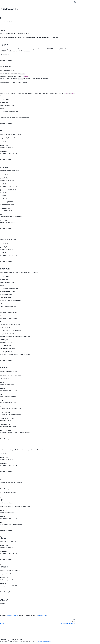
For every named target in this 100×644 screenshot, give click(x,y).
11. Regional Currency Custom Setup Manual (12, 65)
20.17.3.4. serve (85, 21)
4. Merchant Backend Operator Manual (12, 36)
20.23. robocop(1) (8, 161)
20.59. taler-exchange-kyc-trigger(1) (13, 256)
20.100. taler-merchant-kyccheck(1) (13, 375)
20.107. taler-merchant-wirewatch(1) (13, 397)
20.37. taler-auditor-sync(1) (10, 197)
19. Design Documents (8, 95)
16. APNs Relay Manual (8, 83)
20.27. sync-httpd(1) (9, 171)
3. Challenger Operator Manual (10, 29)
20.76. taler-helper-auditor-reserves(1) (13, 307)
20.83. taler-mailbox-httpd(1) (11, 327)
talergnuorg (32, 626)
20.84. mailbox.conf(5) (9, 330)
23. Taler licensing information (10, 419)
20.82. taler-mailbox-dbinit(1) (11, 325)
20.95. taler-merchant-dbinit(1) (11, 358)
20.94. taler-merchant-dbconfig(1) (12, 355)
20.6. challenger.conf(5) (9, 117)
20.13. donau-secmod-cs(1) (11, 135)
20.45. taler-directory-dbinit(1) (11, 218)
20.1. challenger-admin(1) (10, 104)
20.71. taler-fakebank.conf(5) (11, 292)
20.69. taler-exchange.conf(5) (11, 287)
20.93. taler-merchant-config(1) (11, 353)
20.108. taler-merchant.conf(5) (11, 399)
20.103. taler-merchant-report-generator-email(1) (11, 383)
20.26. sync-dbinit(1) (9, 169)
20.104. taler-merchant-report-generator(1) (11, 388)
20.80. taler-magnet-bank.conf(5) (12, 319)
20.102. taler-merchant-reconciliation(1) (14, 380)
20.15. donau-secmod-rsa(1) (11, 141)
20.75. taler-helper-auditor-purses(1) (13, 305)
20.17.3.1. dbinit (85, 13)
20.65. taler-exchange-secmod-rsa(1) (13, 275)
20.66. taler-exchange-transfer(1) (12, 278)
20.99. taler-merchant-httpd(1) (11, 372)
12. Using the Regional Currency (11, 69)
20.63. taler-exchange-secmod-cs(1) (13, 268)
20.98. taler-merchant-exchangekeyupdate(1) (9, 369)
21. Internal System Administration (11, 410)
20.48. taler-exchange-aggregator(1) (13, 225)
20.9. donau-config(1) (9, 125)
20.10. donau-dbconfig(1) (10, 128)
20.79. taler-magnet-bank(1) (11, 317)
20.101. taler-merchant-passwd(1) (12, 377)
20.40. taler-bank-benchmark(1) (12, 205)
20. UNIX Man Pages (8, 102)
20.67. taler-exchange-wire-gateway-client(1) (13, 281)
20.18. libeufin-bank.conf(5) (10, 148)
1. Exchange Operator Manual (10, 24)
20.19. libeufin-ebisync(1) (10, 151)
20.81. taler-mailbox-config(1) (11, 322)
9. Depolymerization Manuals (10, 53)
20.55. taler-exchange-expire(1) (12, 244)
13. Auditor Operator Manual (9, 76)
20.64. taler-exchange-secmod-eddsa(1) (11, 272)
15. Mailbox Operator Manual (10, 81)
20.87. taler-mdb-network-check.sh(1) (13, 337)
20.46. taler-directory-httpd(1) (11, 220)
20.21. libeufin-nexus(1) (9, 156)
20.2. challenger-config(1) (10, 107)
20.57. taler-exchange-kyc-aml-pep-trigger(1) (13, 250)
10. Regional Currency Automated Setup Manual (13, 61)
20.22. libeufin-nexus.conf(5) (11, 159)
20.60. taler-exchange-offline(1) (12, 258)
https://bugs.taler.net (46, 624)
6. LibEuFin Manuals (7, 45)
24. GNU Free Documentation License (12, 421)
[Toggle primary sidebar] (28, 2)
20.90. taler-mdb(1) (8, 345)
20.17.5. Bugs (83, 36)
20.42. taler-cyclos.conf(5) (10, 210)
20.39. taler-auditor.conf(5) (10, 202)
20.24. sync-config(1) (9, 164)
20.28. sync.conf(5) (8, 174)
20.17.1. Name (83, 5)
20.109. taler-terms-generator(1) (12, 402)
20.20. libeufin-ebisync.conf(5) (11, 153)
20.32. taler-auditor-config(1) (11, 184)
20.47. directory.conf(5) (9, 223)
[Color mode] (75, 2)
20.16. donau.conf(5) (9, 143)
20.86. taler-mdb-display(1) (10, 335)
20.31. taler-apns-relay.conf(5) (11, 182)
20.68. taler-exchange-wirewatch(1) (13, 285)
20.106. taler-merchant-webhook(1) (13, 394)
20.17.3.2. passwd (85, 15)
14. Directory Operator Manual (10, 78)
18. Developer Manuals (8, 93)
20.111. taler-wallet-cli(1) (10, 407)
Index (4, 428)
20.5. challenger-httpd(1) (10, 115)
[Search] (12, 13)
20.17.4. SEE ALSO (84, 33)
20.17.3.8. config (85, 31)
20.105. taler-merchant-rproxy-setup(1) (13, 392)
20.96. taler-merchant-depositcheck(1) (13, 361)
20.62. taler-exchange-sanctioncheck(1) (9, 264)
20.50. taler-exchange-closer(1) (12, 231)
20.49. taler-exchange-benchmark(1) (13, 228)
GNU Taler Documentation (9, 17)
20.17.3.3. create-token (87, 18)
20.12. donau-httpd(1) (9, 133)
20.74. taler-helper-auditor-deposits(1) (13, 302)
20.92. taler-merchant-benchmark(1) (13, 350)
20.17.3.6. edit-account (87, 26)
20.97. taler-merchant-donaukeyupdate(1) (9, 364)
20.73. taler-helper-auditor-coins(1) (12, 299)
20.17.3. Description (85, 10)
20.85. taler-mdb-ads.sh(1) (10, 332)
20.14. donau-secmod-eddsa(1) (12, 138)
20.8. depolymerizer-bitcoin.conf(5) (12, 123)
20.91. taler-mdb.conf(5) (10, 348)
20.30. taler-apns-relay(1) (10, 179)
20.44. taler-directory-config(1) (11, 215)
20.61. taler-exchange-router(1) (11, 261)
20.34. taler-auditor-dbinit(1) (11, 189)
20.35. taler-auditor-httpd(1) (10, 192)
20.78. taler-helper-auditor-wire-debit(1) (14, 314)
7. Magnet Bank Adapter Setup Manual (12, 48)
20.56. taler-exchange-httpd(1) (11, 246)
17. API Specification (7, 90)
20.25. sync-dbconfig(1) (9, 166)
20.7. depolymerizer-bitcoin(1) (11, 120)
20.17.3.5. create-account (87, 23)
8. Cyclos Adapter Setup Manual (10, 50)
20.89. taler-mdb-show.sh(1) (11, 343)
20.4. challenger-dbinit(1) (10, 112)
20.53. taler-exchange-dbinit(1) (11, 238)
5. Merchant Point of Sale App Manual (12, 38)
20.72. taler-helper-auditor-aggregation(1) (10, 296)
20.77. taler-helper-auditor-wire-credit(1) (12, 311)
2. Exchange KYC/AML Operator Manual (13, 27)
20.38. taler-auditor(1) (9, 200)
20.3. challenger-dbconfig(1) (11, 110)
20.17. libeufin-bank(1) (10, 146)
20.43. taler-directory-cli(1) (10, 213)
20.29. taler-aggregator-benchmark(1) (13, 177)
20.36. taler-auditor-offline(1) (11, 195)
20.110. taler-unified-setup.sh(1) (12, 404)
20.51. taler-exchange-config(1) (12, 233)
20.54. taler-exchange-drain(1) (11, 241)
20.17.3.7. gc (84, 28)
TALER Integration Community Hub (76, 642)
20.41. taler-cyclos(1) (9, 207)
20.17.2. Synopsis (84, 8)
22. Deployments (6, 412)
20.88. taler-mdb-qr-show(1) (11, 340)
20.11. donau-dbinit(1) (9, 130)
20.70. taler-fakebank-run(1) (11, 290)
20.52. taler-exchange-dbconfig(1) (12, 236)
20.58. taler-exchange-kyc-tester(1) (12, 253)
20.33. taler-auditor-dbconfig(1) (11, 187)
